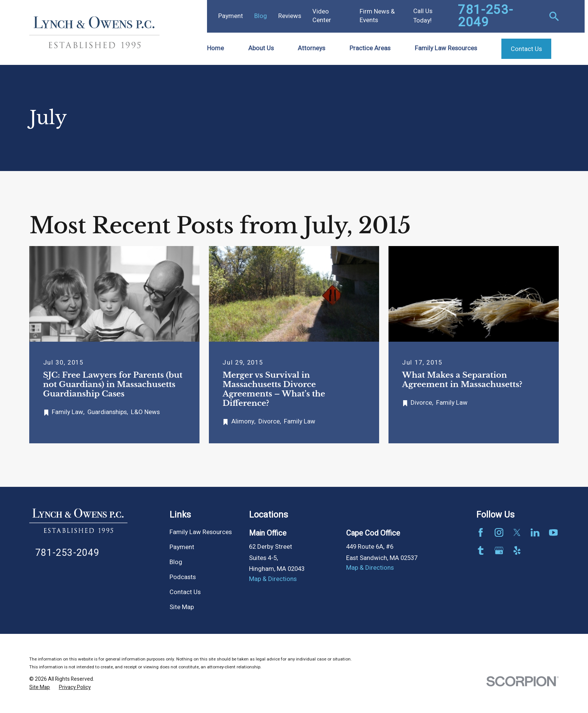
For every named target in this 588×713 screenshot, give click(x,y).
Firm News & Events (377, 16)
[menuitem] (40, 687)
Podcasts (183, 577)
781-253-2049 (485, 16)
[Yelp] (517, 550)
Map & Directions (273, 579)
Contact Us (185, 592)
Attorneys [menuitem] (311, 48)
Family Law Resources (201, 532)
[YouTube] (553, 532)
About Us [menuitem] (261, 48)
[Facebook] (481, 532)
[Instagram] (499, 532)
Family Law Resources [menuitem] (446, 48)
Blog (261, 16)
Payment (231, 16)
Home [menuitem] (215, 48)
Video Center (322, 16)
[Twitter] (517, 532)
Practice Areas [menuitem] (370, 48)
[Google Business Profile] (499, 550)
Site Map (182, 607)
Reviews (290, 16)
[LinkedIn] (535, 532)
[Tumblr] (481, 550)
